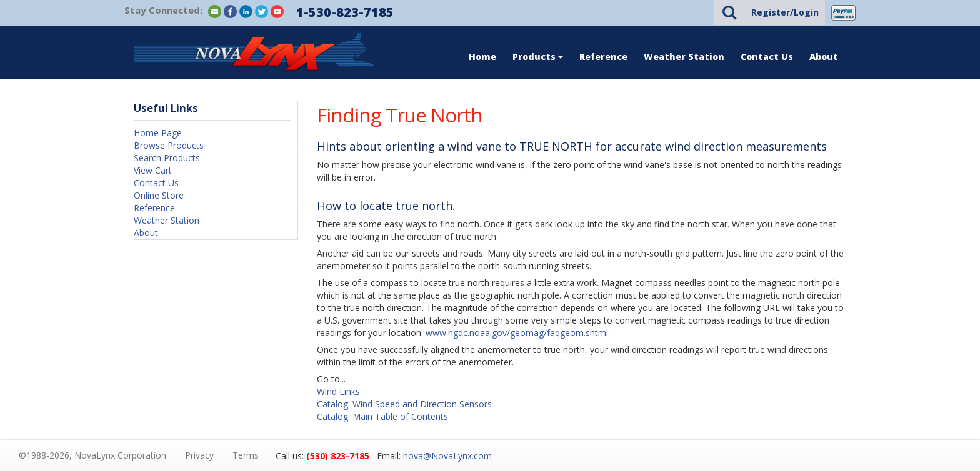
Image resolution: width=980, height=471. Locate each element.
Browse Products (169, 145)
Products (538, 57)
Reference (603, 57)
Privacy (199, 455)
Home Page (158, 133)
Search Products (167, 158)
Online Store (159, 195)
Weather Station (684, 57)
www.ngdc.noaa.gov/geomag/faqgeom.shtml (517, 333)
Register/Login (785, 12)
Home (482, 57)
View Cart (153, 170)
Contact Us (767, 57)
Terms (246, 455)
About (824, 57)
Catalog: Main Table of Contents (382, 416)
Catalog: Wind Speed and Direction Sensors (404, 404)
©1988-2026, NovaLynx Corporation (92, 455)
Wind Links (338, 391)
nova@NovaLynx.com (447, 456)
